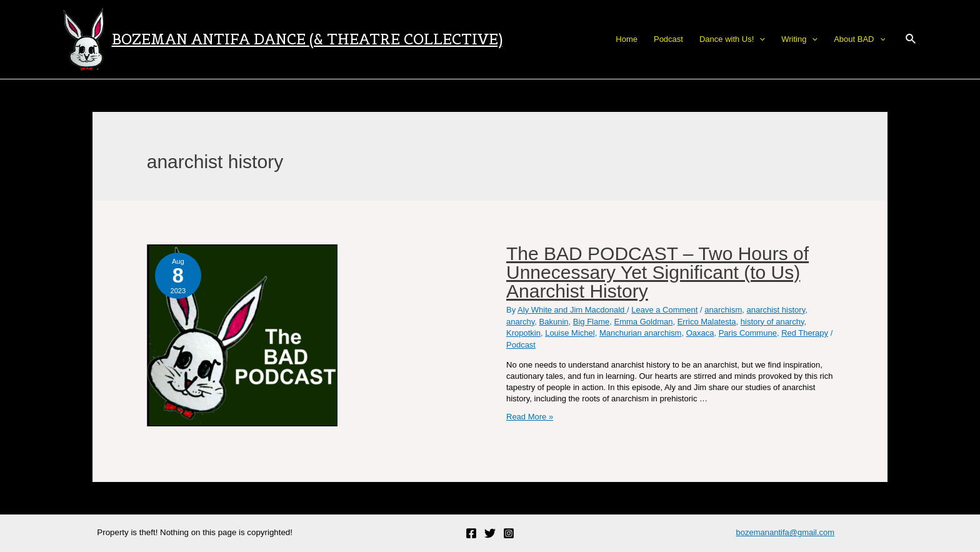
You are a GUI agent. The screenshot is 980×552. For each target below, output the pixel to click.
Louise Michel (570, 333)
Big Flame (592, 322)
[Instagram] (509, 533)
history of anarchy (772, 322)
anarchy (520, 322)
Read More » (530, 417)
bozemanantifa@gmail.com (785, 532)
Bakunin (554, 322)
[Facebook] (471, 533)
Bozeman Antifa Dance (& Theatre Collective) (307, 39)
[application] (759, 39)
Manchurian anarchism (641, 333)
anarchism (723, 310)
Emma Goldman (644, 322)
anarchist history (776, 310)
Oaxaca (700, 333)
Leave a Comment (664, 310)
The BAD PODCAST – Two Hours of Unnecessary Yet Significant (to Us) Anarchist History (657, 272)
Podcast (521, 345)
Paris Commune (748, 333)
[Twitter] (490, 533)
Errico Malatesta (707, 322)
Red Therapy (805, 333)
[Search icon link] (911, 39)
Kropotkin (523, 333)
